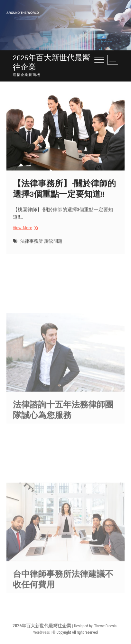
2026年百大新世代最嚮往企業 (51, 63)
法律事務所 (32, 245)
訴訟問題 (53, 245)
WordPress (41, 632)
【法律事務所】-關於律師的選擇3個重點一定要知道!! (64, 193)
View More (25, 232)
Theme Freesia (105, 626)
